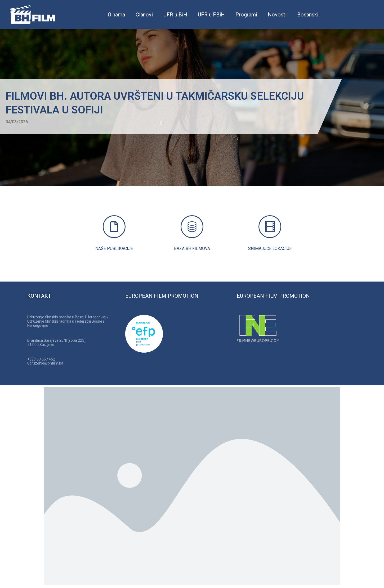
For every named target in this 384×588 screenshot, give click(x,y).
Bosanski (308, 15)
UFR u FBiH (211, 15)
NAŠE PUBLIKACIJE (114, 249)
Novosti (277, 15)
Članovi (144, 15)
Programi (246, 15)
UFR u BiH (175, 15)
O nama (116, 15)
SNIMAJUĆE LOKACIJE (270, 249)
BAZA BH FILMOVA (192, 249)
